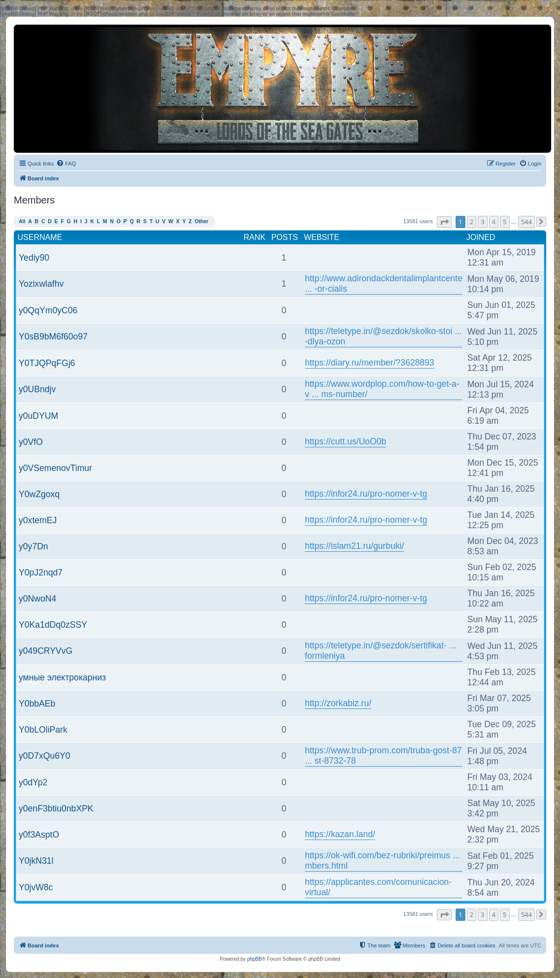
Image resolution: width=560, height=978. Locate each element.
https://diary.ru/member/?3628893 (370, 363)
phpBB (255, 959)
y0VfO (31, 442)
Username (40, 237)
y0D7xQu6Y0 (45, 756)
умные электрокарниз (62, 677)
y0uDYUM (38, 416)
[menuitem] (66, 164)
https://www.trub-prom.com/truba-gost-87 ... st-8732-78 (383, 756)
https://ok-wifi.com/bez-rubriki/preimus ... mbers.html (382, 860)
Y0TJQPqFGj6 (47, 363)
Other (201, 221)
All (22, 221)
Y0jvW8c (36, 887)
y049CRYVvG (46, 651)
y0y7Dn (33, 546)
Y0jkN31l (36, 861)
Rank (254, 237)
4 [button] (494, 222)
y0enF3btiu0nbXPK (56, 809)
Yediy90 (34, 258)
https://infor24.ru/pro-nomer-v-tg (366, 494)
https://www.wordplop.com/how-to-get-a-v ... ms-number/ (382, 389)
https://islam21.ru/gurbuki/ (354, 546)
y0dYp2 (33, 782)
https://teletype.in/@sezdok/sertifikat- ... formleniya (380, 651)
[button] (444, 222)
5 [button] (505, 222)
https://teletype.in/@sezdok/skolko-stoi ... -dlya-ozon (383, 336)
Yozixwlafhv (41, 284)
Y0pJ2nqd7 (41, 573)
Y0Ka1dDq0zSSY (53, 625)
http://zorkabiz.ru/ (338, 703)
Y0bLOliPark (43, 730)
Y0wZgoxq (39, 494)
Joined (481, 237)
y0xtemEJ (38, 520)
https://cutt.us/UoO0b (346, 441)
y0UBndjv (37, 389)
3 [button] (482, 222)
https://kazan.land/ (340, 834)
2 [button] (472, 222)
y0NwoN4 (37, 599)
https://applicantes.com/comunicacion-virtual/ (378, 887)
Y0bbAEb (37, 704)
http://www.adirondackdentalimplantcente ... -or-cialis (384, 284)
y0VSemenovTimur (55, 468)
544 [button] (527, 222)
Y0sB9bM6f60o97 (53, 337)
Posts (285, 237)
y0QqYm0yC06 (48, 310)
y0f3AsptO (39, 835)
